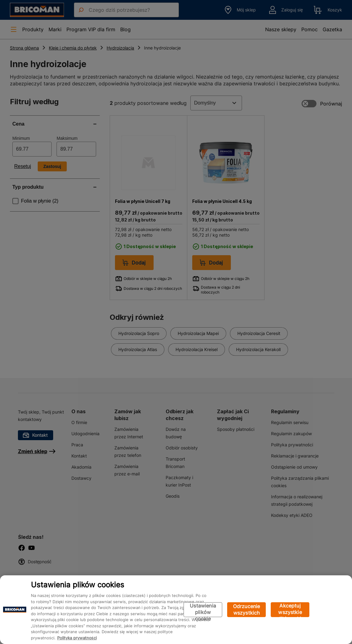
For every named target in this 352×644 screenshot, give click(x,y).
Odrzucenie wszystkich (247, 610)
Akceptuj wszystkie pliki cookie (290, 610)
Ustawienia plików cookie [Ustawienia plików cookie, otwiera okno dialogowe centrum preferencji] (203, 610)
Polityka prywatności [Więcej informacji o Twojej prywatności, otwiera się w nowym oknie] (77, 638)
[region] (176, 610)
